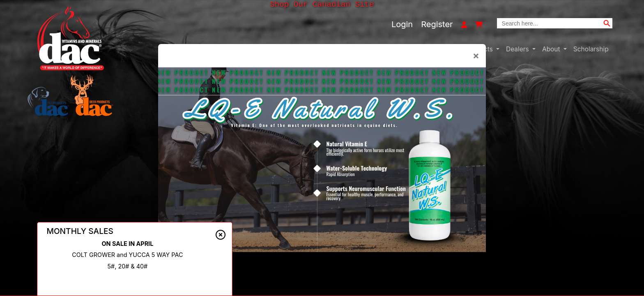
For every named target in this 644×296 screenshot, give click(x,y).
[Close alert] (221, 237)
